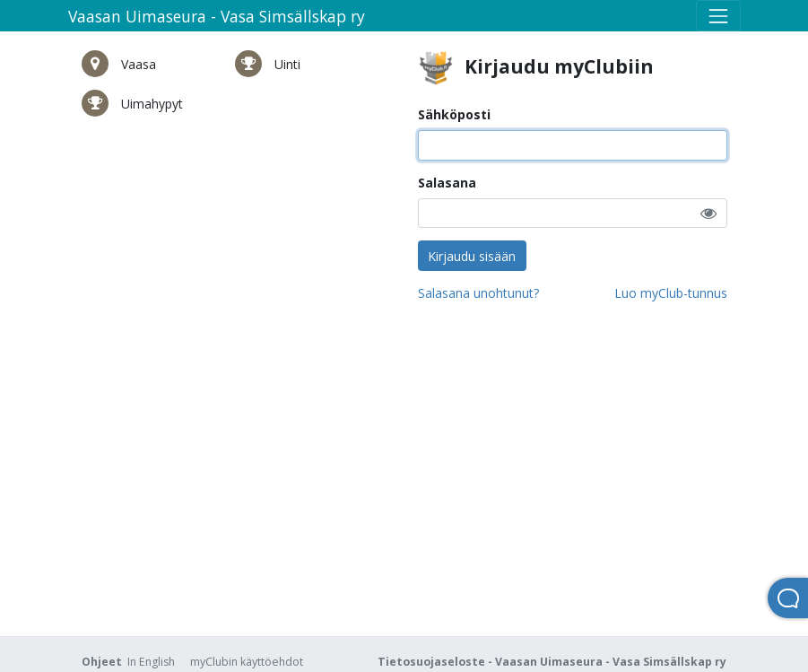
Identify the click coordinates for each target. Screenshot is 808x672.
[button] (708, 213)
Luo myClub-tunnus (671, 293)
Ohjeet (102, 662)
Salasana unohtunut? (478, 293)
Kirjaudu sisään (472, 256)
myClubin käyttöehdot (247, 662)
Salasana (447, 183)
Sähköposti (454, 114)
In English (151, 662)
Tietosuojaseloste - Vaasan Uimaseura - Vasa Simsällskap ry (552, 662)
